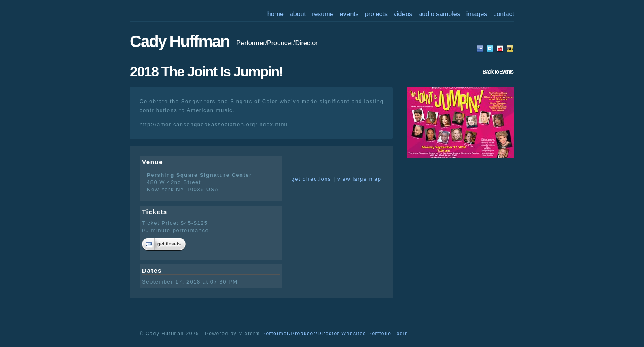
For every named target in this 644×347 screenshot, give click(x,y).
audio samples (439, 14)
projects (376, 14)
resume (323, 14)
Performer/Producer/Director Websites (314, 334)
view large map (359, 179)
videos (403, 14)
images (477, 14)
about (298, 14)
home (275, 14)
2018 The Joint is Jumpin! (206, 71)
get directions (311, 179)
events (349, 14)
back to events (498, 72)
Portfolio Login (388, 334)
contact (504, 14)
